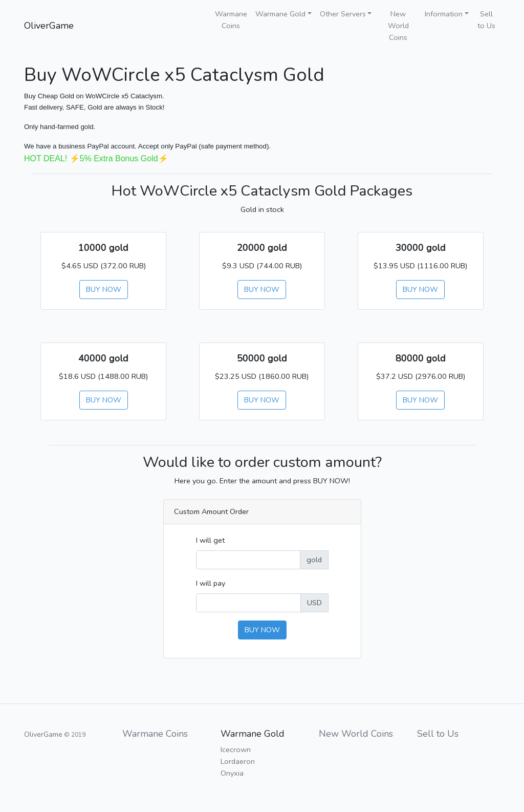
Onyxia (232, 773)
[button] (283, 14)
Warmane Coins (231, 20)
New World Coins (398, 26)
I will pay (211, 583)
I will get (210, 540)
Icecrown (236, 750)
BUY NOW (104, 289)
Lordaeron (238, 761)
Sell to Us (486, 20)
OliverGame (49, 26)
